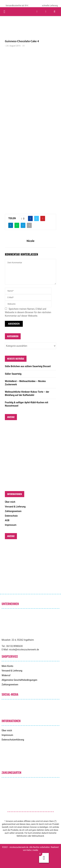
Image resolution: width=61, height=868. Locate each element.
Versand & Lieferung (15, 507)
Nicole (30, 241)
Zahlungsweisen (13, 511)
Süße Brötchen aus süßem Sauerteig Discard (28, 366)
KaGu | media (32, 850)
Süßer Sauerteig (13, 374)
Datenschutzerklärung (13, 740)
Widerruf (6, 675)
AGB (7, 520)
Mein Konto (7, 666)
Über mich (10, 502)
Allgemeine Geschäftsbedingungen (19, 680)
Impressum (11, 525)
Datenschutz (11, 516)
